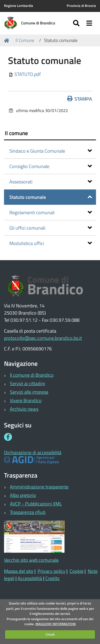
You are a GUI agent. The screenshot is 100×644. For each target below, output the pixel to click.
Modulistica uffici (51, 243)
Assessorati (51, 182)
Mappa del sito (19, 571)
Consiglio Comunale (51, 166)
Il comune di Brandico (32, 375)
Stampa (80, 99)
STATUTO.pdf (28, 74)
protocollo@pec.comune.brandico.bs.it (43, 338)
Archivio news (24, 409)
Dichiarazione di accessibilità (33, 452)
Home (7, 40)
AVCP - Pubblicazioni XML (36, 504)
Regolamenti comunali (51, 212)
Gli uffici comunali (51, 228)
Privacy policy (51, 571)
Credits (52, 578)
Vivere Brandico (26, 400)
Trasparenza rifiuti (28, 512)
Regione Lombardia (19, 6)
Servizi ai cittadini (27, 383)
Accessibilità (30, 578)
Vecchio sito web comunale (31, 560)
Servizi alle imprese (29, 392)
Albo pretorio (23, 495)
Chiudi (50, 634)
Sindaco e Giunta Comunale (51, 151)
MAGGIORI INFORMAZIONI (56, 624)
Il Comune (25, 40)
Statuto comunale (51, 197)
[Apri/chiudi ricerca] (77, 23)
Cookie (77, 571)
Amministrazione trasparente (39, 487)
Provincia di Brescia (81, 6)
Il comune (16, 133)
